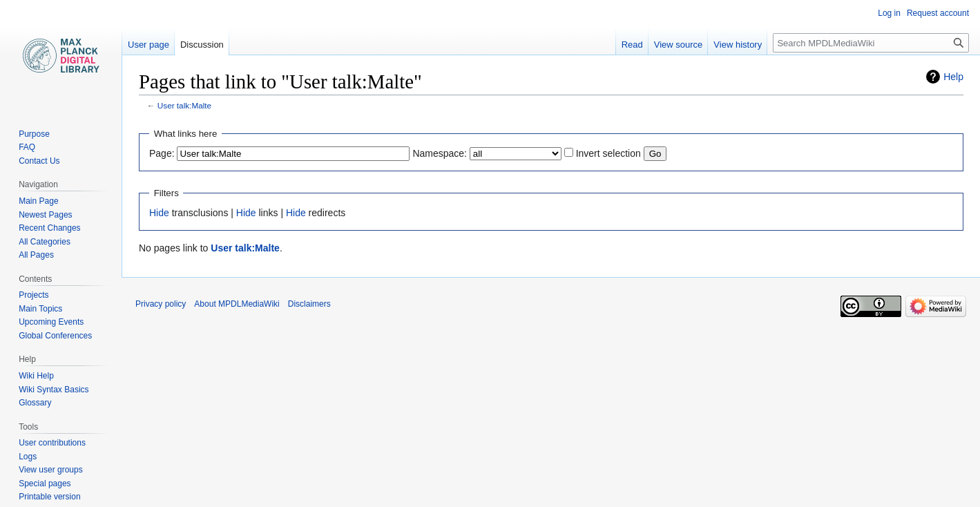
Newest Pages (45, 215)
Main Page (38, 201)
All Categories (45, 242)
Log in (889, 13)
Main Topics (40, 309)
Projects (33, 295)
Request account (938, 13)
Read (632, 45)
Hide (159, 213)
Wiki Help (36, 376)
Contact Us (39, 161)
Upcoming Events (51, 322)
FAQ (27, 147)
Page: (162, 153)
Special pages (45, 484)
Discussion (202, 45)
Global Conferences (55, 336)
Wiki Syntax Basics (54, 390)
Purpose (34, 134)
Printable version (49, 497)
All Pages (36, 255)
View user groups (51, 470)
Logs (28, 457)
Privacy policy (161, 304)
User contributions (52, 443)
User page (148, 45)
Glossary (35, 403)
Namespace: (440, 153)
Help (953, 77)
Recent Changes (49, 228)
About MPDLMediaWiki (237, 304)
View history (738, 45)
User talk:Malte (184, 105)
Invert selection (608, 153)
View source (679, 45)
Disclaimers (309, 304)
